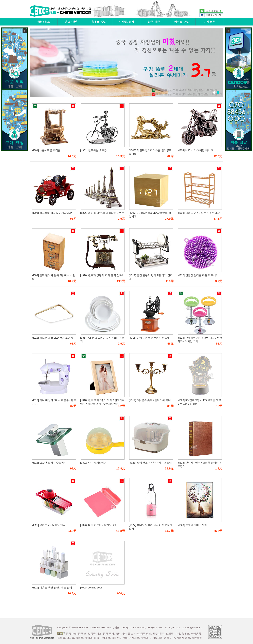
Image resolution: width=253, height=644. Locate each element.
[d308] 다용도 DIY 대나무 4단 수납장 (199, 213)
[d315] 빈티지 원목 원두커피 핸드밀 (149, 338)
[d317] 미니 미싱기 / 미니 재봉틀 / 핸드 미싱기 (54, 402)
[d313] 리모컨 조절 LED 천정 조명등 (52, 338)
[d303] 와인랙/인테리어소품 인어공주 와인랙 (150, 152)
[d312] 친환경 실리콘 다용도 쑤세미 (198, 275)
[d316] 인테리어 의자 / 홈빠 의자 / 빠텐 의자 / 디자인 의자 (200, 339)
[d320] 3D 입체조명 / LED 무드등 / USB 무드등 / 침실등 (199, 402)
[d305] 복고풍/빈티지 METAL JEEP (52, 213)
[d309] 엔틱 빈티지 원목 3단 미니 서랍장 (53, 277)
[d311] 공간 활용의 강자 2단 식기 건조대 (151, 277)
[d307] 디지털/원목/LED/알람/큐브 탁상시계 (150, 215)
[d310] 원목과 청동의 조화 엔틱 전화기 (102, 275)
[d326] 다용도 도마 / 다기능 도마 (99, 525)
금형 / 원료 (44, 22)
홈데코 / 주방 (99, 22)
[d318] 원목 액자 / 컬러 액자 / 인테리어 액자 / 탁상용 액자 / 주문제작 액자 (102, 402)
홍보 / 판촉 (71, 22)
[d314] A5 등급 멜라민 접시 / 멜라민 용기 (102, 339)
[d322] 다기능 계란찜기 (93, 463)
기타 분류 (210, 22)
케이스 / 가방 (182, 22)
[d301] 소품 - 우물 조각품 (46, 150)
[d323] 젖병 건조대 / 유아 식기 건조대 (150, 463)
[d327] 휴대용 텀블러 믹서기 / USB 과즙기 (150, 527)
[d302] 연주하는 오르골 (93, 150)
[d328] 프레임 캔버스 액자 (192, 525)
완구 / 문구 (154, 22)
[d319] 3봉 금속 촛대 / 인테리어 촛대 (150, 400)
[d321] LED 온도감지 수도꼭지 (49, 463)
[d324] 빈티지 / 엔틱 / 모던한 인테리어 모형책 (199, 464)
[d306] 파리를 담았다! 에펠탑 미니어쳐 (102, 213)
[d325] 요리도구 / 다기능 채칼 (49, 525)
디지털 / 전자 (126, 22)
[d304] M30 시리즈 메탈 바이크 (195, 150)
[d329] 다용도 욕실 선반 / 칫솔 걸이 (52, 588)
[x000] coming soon (91, 588)
